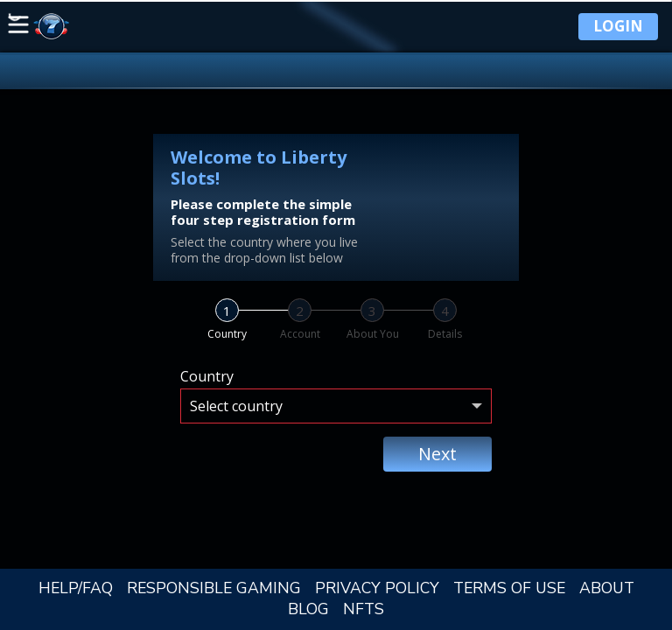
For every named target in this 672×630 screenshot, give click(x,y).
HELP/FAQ (76, 588)
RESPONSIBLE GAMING (214, 588)
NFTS (364, 609)
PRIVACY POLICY (377, 588)
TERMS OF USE (509, 588)
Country (207, 377)
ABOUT (607, 588)
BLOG (308, 609)
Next (437, 454)
